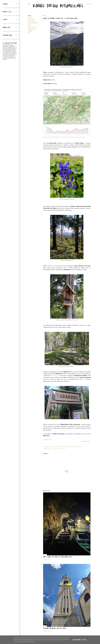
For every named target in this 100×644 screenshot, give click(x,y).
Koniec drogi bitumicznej (58, 6)
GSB (29, 24)
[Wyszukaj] (89, 4)
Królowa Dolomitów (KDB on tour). (55, 628)
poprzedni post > (86, 441)
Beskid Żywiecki (31, 21)
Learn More (77, 640)
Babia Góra (30, 18)
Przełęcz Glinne (31, 29)
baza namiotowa (31, 19)
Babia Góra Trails (55, 375)
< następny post (47, 439)
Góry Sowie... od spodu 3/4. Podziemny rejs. (58, 557)
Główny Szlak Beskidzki (33, 23)
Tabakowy (30, 31)
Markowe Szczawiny (32, 28)
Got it (84, 640)
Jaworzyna (30, 26)
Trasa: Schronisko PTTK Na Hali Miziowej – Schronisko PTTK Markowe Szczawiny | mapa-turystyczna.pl (64, 137)
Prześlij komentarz (47, 560)
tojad (29, 33)
